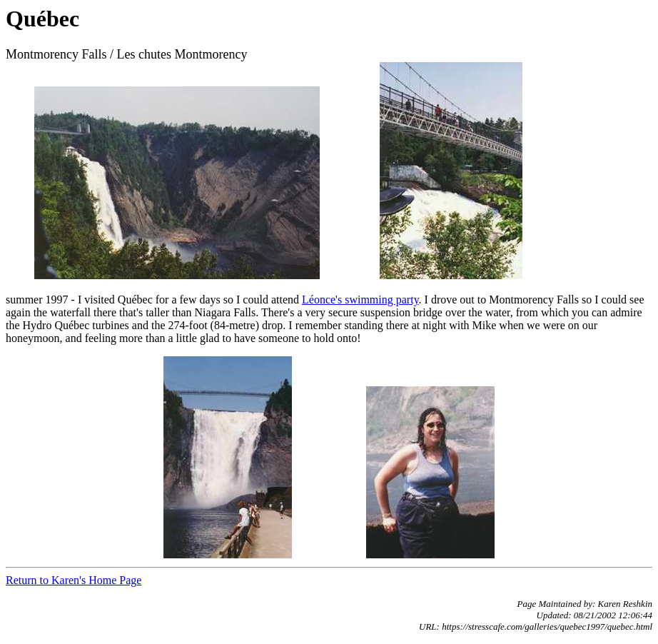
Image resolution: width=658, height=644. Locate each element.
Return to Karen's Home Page (74, 580)
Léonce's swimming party (360, 300)
